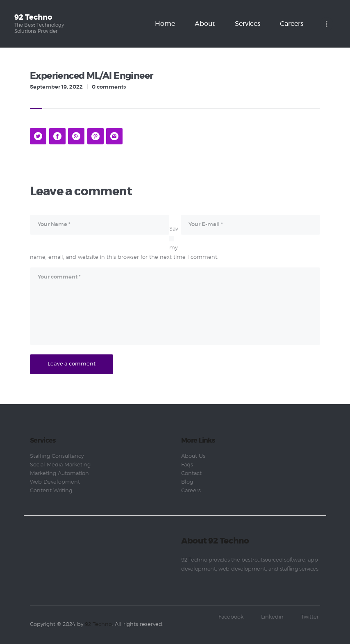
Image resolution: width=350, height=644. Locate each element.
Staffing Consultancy (57, 456)
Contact (191, 474)
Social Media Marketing (60, 465)
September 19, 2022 (56, 87)
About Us (193, 456)
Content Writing (51, 491)
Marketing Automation (59, 474)
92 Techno (98, 625)
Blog (187, 482)
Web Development (55, 482)
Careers (191, 491)
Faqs (187, 465)
